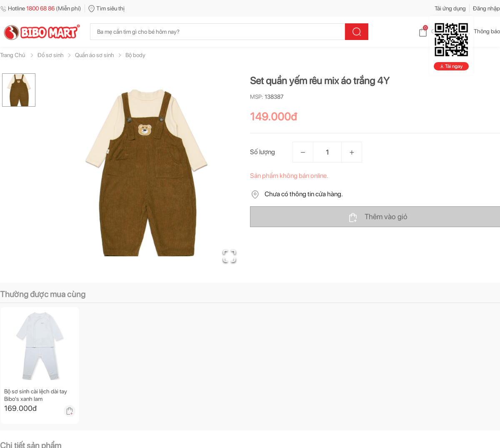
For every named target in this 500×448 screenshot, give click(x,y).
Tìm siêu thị (106, 8)
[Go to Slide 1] (19, 90)
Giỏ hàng (436, 31)
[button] (145, 173)
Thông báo (480, 31)
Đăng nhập (486, 8)
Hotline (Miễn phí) (41, 8)
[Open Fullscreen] (229, 256)
